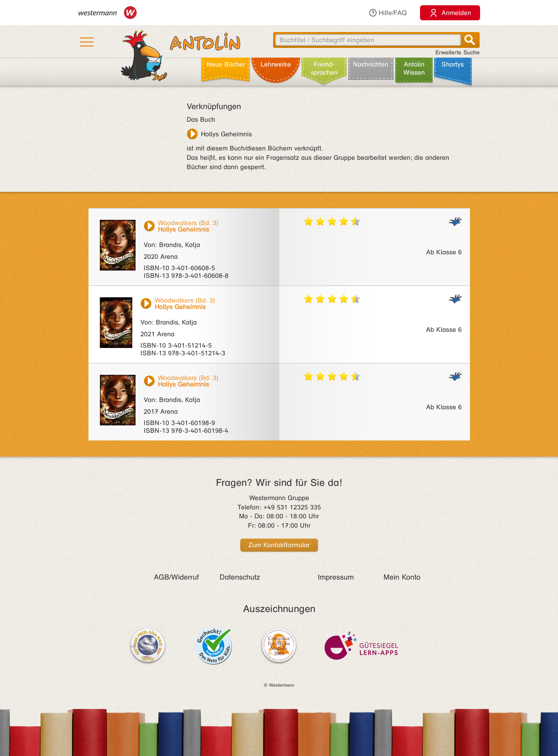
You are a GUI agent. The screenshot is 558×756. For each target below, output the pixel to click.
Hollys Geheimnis (226, 134)
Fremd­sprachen (324, 68)
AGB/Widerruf (176, 577)
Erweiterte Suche (458, 53)
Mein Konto (402, 577)
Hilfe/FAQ (388, 13)
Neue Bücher (226, 64)
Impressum (336, 577)
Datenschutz (240, 577)
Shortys (453, 64)
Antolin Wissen (414, 68)
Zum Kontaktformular (279, 545)
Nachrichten (371, 64)
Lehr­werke (276, 64)
